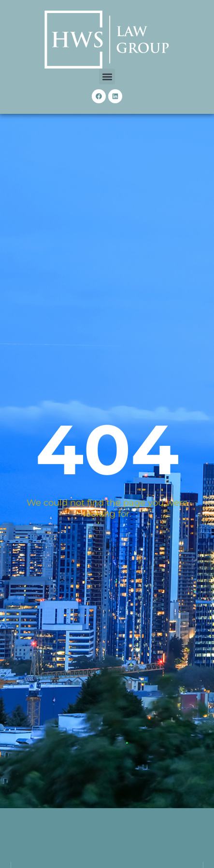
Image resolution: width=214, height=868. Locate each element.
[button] (107, 76)
